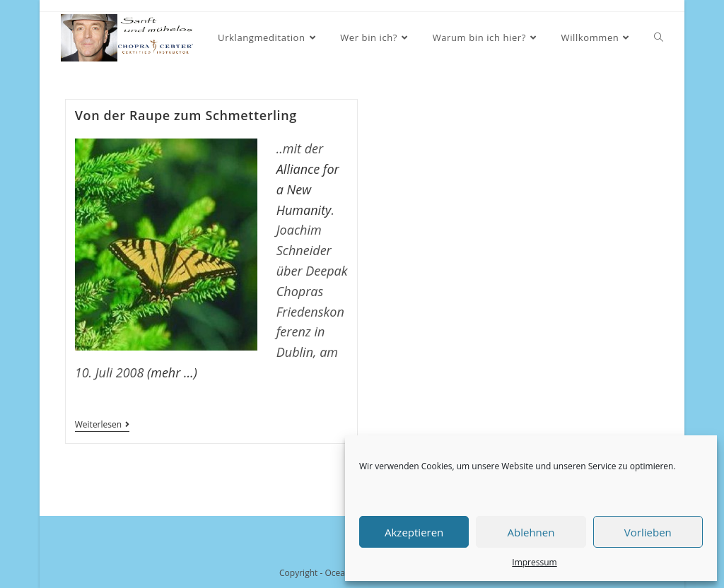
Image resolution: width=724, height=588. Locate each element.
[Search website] (659, 38)
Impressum (534, 562)
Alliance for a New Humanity (308, 189)
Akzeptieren (414, 532)
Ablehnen (531, 532)
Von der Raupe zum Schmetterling (186, 115)
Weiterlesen (102, 426)
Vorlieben (648, 532)
